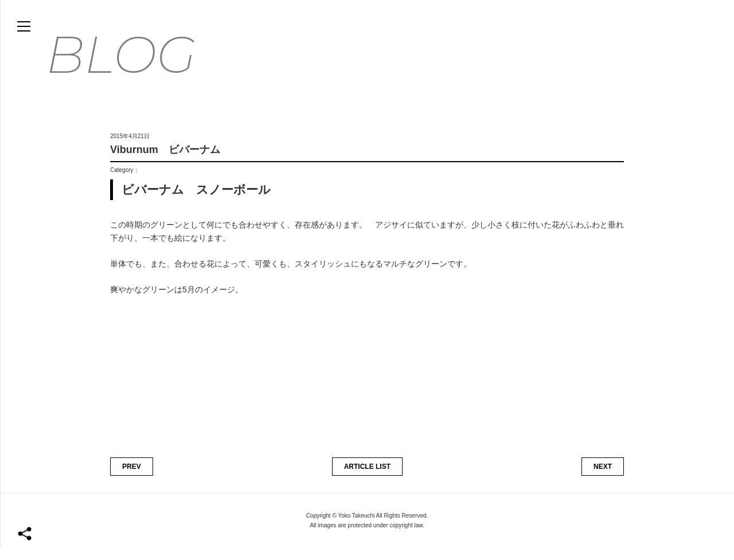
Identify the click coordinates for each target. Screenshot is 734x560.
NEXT (603, 479)
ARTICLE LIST (367, 479)
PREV (132, 479)
